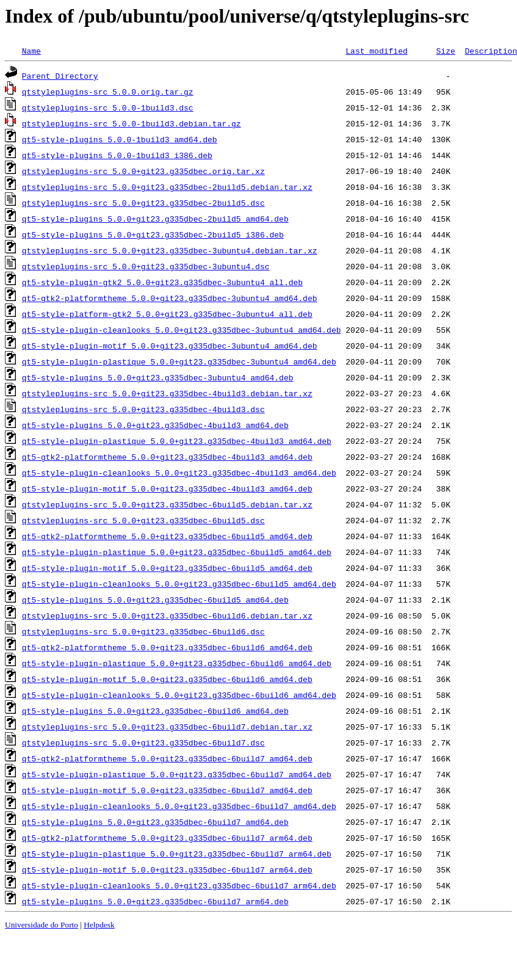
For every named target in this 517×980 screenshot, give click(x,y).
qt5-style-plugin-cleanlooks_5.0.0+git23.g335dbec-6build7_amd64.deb (179, 806)
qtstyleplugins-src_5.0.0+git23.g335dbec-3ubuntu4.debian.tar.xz (170, 250)
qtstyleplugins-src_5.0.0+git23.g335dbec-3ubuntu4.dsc (146, 266)
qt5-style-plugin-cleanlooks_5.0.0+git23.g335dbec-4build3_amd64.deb (179, 473)
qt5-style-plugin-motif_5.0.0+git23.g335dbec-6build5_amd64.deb (167, 568)
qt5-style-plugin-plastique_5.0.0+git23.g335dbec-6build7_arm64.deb (177, 854)
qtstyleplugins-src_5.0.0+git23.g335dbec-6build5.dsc (143, 520)
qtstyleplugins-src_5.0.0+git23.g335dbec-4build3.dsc (143, 409)
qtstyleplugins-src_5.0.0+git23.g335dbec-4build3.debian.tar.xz (167, 393)
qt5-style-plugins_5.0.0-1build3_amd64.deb (120, 139)
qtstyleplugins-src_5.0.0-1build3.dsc (108, 107)
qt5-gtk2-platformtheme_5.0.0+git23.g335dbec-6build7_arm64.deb (167, 838)
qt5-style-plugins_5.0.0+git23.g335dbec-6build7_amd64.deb (155, 822)
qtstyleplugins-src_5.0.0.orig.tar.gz (108, 92)
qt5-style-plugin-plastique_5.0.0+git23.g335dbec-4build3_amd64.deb (177, 441)
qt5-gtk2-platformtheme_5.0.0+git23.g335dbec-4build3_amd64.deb (167, 457)
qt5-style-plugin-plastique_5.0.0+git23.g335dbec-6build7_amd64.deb (177, 774)
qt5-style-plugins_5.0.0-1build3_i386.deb (117, 155)
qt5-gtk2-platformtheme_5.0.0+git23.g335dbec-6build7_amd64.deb (167, 758)
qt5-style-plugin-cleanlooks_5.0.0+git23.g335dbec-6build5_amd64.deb (179, 584)
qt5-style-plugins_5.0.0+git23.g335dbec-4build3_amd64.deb (155, 425)
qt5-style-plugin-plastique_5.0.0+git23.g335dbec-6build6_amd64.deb (177, 663)
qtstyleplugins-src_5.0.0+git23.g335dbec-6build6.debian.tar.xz (167, 615)
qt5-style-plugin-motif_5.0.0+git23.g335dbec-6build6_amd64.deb (167, 679)
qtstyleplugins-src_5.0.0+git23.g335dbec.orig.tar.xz (143, 171)
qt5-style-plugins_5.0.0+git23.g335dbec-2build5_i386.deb (153, 234)
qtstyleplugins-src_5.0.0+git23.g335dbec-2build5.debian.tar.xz (167, 187)
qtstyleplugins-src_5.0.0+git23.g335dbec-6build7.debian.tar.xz (167, 727)
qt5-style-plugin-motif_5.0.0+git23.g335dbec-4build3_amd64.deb (167, 488)
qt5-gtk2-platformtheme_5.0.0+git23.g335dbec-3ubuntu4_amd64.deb (170, 298)
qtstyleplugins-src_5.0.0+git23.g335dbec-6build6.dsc (143, 631)
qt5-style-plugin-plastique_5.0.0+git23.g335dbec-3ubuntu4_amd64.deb (179, 361)
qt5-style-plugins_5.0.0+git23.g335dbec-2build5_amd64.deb (155, 219)
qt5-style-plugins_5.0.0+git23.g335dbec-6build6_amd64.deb (155, 711)
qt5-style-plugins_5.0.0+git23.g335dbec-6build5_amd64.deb (155, 600)
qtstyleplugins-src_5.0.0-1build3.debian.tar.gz (132, 123)
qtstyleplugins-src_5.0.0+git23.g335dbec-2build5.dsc (143, 203)
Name (31, 51)
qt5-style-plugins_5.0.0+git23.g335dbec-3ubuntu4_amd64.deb (158, 377)
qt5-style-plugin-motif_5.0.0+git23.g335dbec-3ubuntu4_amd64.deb (170, 346)
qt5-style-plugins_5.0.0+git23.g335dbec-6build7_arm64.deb (155, 901)
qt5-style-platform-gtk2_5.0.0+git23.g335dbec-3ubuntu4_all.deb (167, 314)
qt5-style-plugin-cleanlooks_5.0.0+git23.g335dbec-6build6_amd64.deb (179, 695)
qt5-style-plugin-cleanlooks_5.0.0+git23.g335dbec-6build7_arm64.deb (179, 885)
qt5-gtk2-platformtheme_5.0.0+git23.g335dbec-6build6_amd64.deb (167, 647)
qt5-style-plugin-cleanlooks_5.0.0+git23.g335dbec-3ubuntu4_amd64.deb (182, 330)
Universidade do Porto (42, 925)
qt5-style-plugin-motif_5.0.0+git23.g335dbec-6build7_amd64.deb (167, 790)
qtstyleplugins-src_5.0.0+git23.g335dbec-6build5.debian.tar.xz (167, 504)
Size (445, 51)
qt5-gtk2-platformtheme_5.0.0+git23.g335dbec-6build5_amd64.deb (167, 536)
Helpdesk (99, 925)
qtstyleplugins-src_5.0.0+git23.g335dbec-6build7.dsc (143, 742)
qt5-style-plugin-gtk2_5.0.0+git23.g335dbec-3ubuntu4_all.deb (162, 282)
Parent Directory (60, 76)
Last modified (376, 51)
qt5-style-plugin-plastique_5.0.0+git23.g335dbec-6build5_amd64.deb (177, 552)
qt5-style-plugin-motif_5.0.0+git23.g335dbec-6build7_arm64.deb (167, 869)
